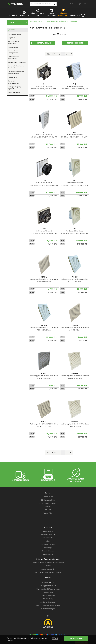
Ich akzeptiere (76, 639)
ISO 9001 (48, 510)
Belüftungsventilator (14, 92)
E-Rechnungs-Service (48, 569)
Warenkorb (75, 15)
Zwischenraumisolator (15, 34)
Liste (62, 34)
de (85, 4)
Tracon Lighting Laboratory (48, 503)
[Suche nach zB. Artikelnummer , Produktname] (43, 4)
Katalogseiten (48, 531)
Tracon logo (48, 548)
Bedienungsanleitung (48, 535)
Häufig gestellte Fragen (48, 586)
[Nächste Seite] (67, 54)
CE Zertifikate (48, 538)
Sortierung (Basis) (43, 43)
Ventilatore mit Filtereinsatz (17, 62)
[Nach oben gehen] (55, 54)
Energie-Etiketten (48, 551)
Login (79, 4)
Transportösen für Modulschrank (13, 42)
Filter (12, 22)
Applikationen (48, 554)
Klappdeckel (12, 38)
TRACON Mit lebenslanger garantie (48, 605)
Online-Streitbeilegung (48, 609)
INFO (71, 4)
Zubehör (54, 21)
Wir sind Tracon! (48, 497)
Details (55, 638)
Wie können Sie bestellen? (48, 602)
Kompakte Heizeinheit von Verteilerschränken (16, 67)
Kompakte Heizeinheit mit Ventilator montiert (16, 73)
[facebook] (48, 616)
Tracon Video (48, 513)
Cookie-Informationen (48, 596)
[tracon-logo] (16, 4)
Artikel (12, 15)
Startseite (34, 21)
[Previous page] (59, 54)
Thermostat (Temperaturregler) (14, 82)
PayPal (48, 566)
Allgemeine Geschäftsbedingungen (48, 589)
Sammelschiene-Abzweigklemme (13, 52)
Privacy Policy (48, 599)
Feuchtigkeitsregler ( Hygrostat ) (14, 88)
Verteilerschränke (44, 21)
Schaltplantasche (13, 47)
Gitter (55, 34)
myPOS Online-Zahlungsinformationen (48, 572)
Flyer (48, 541)
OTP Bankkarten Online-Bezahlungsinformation (48, 563)
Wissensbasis (48, 592)
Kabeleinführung (13, 77)
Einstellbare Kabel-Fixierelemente (14, 58)
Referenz (48, 507)
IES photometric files (48, 544)
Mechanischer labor (48, 500)
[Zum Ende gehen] (71, 54)
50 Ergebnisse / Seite (77, 43)
